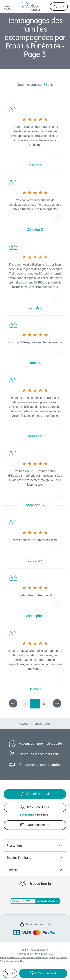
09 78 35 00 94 (35, 807)
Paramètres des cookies (12, 961)
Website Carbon (47, 901)
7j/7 (59, 6)
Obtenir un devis (43, 973)
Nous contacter (35, 825)
